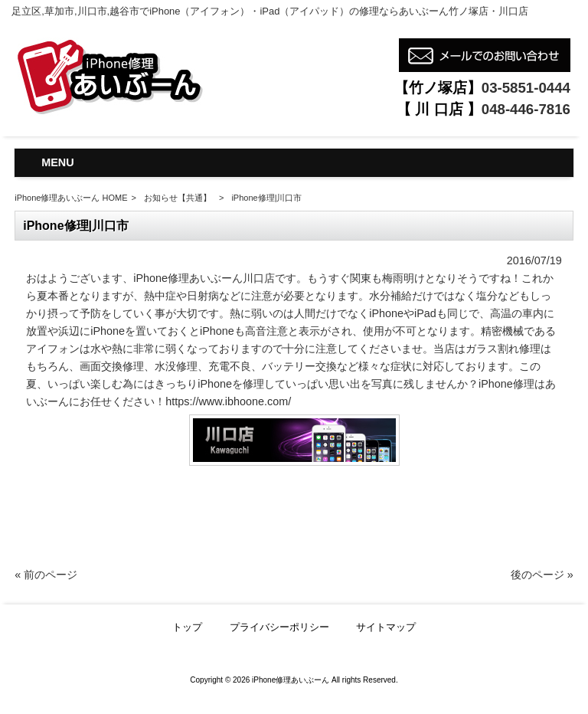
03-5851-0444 (526, 88)
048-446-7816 (526, 109)
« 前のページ (46, 575)
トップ (187, 627)
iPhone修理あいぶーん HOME (71, 198)
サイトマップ (386, 627)
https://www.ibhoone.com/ (228, 401)
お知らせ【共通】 (178, 198)
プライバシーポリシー (279, 627)
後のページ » (542, 575)
